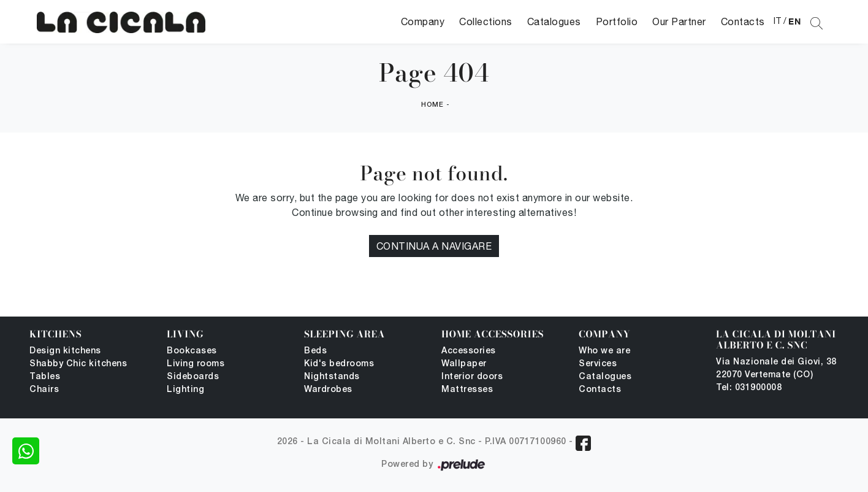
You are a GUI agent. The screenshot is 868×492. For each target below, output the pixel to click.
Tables (45, 377)
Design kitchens (65, 351)
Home (432, 105)
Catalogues (554, 21)
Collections (486, 21)
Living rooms (196, 364)
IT (778, 21)
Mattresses (467, 390)
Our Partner (679, 21)
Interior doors (472, 377)
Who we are (604, 351)
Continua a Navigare (434, 246)
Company (423, 21)
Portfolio (617, 21)
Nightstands (332, 377)
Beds (315, 351)
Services (598, 364)
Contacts (743, 21)
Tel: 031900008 (749, 388)
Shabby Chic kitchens (78, 364)
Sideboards (193, 377)
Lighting (185, 390)
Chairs (44, 390)
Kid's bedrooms (339, 364)
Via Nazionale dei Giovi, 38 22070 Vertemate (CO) (776, 369)
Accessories (469, 351)
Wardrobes (328, 390)
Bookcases (192, 351)
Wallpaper (464, 364)
